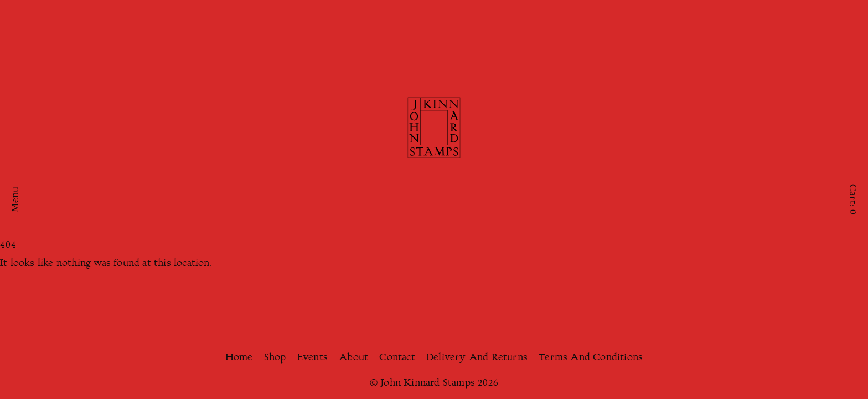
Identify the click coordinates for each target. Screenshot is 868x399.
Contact (397, 358)
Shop (275, 358)
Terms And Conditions (591, 358)
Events (312, 358)
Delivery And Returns (477, 358)
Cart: (852, 199)
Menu (16, 200)
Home (239, 358)
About (353, 358)
